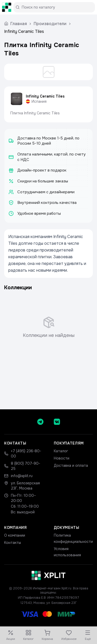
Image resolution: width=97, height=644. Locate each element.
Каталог (61, 451)
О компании (15, 535)
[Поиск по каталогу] (56, 7)
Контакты (13, 543)
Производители (50, 24)
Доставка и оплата (71, 465)
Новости (62, 458)
